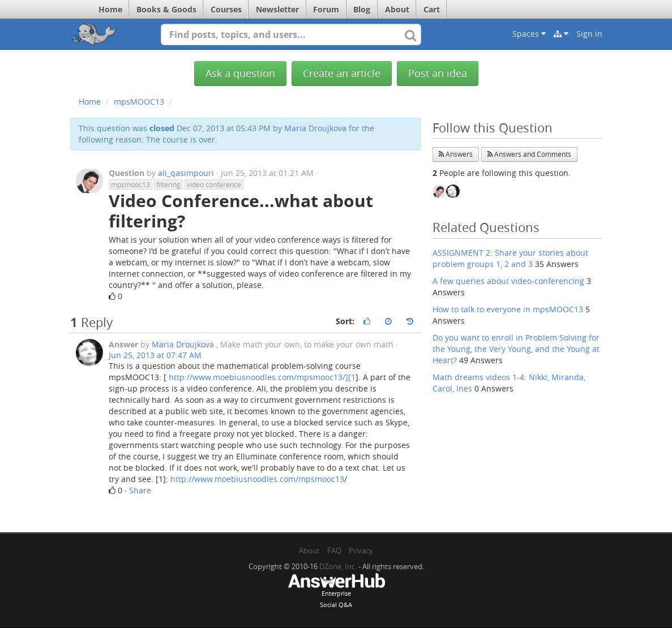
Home (110, 9)
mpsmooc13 (130, 184)
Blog (362, 9)
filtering (168, 184)
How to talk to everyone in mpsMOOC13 (508, 309)
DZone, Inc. (338, 566)
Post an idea (438, 73)
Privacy (361, 550)
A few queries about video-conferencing (508, 281)
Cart (432, 9)
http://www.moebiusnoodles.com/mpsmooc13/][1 (262, 377)
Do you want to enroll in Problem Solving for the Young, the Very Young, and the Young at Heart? (516, 349)
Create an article (342, 73)
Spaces (529, 34)
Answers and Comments (529, 154)
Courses (226, 9)
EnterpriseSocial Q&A (336, 592)
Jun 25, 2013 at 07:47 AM (155, 355)
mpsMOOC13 (139, 102)
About (397, 9)
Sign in (589, 34)
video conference (214, 184)
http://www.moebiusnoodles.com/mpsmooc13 (257, 479)
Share (140, 490)
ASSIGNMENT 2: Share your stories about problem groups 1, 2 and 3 (510, 258)
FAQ (334, 550)
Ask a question (240, 73)
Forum (326, 9)
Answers (456, 154)
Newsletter (277, 9)
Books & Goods (166, 9)
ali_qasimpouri (186, 173)
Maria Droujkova (315, 128)
